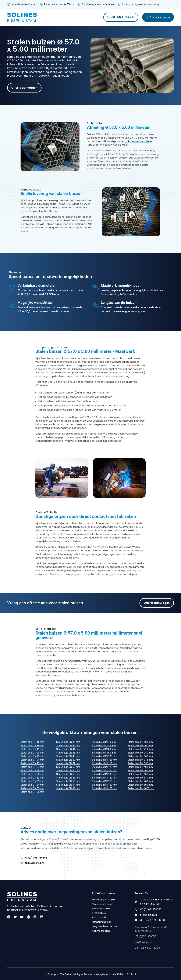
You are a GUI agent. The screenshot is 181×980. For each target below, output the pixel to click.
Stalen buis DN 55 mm (68, 774)
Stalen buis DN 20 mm (32, 753)
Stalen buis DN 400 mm (140, 767)
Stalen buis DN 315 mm (140, 760)
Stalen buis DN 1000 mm (141, 788)
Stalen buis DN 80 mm (104, 749)
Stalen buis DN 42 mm (68, 746)
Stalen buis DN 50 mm (68, 760)
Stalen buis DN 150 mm (104, 781)
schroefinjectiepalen (138, 141)
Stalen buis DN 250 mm (140, 753)
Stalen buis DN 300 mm (140, 756)
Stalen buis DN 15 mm (32, 742)
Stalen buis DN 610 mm (140, 778)
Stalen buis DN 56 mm (68, 778)
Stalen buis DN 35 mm (32, 788)
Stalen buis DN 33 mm (32, 781)
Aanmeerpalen (101, 931)
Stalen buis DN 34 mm (32, 785)
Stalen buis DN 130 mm (104, 774)
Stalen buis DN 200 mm (140, 746)
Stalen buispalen (102, 909)
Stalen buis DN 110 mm (104, 763)
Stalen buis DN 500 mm (140, 771)
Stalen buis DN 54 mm (68, 771)
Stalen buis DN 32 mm (32, 778)
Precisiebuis (99, 913)
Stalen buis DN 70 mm (104, 742)
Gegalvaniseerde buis (105, 926)
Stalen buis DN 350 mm (140, 763)
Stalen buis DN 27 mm (32, 767)
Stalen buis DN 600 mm (140, 774)
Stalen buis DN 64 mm (68, 785)
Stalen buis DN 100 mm (104, 756)
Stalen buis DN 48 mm (68, 756)
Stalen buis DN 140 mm (104, 778)
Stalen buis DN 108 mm (104, 760)
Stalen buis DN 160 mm (104, 785)
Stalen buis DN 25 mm (32, 763)
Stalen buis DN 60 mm (68, 781)
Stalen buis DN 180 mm (140, 742)
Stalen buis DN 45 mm (68, 753)
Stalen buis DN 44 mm (68, 749)
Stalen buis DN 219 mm (140, 749)
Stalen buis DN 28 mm (32, 771)
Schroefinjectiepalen (104, 900)
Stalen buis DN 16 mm (32, 746)
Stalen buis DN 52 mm (68, 767)
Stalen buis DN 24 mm (32, 760)
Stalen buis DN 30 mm (32, 774)
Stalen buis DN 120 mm (104, 767)
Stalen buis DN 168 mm (104, 788)
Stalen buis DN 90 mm (104, 753)
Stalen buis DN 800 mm (140, 785)
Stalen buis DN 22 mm (32, 756)
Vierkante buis (100, 917)
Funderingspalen (102, 922)
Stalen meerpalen (103, 904)
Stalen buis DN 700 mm (140, 781)
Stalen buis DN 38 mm (32, 792)
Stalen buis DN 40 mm (68, 742)
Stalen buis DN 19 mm (32, 749)
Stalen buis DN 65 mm (68, 788)
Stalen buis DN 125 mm (104, 771)
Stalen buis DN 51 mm (68, 763)
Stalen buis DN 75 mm (104, 746)
